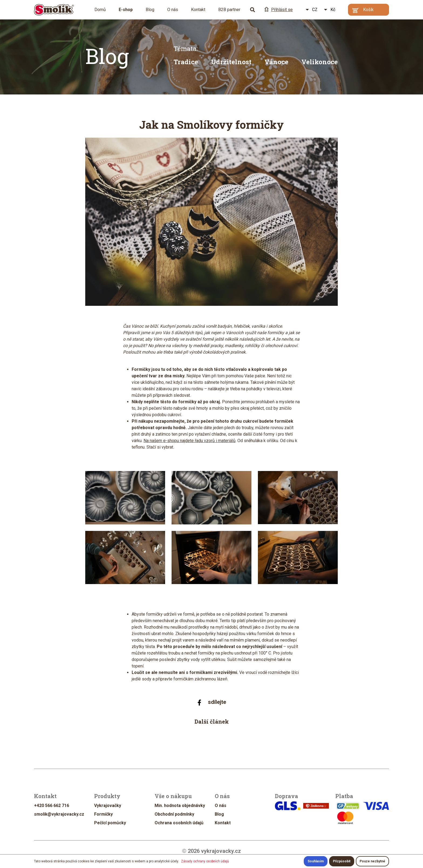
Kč (333, 10)
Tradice (186, 62)
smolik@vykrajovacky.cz (59, 814)
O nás (173, 10)
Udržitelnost (231, 62)
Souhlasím (316, 861)
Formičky (103, 814)
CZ (315, 10)
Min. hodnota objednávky (180, 806)
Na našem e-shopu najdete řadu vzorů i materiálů (190, 441)
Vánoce (276, 62)
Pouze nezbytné (372, 861)
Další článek (212, 721)
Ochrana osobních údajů (179, 823)
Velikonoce (320, 62)
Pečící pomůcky (110, 823)
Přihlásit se (279, 9)
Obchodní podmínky (174, 814)
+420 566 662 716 (52, 806)
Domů (100, 10)
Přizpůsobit (342, 861)
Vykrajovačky (108, 806)
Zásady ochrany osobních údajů (205, 861)
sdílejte (212, 702)
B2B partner (229, 10)
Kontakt (198, 10)
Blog (150, 10)
